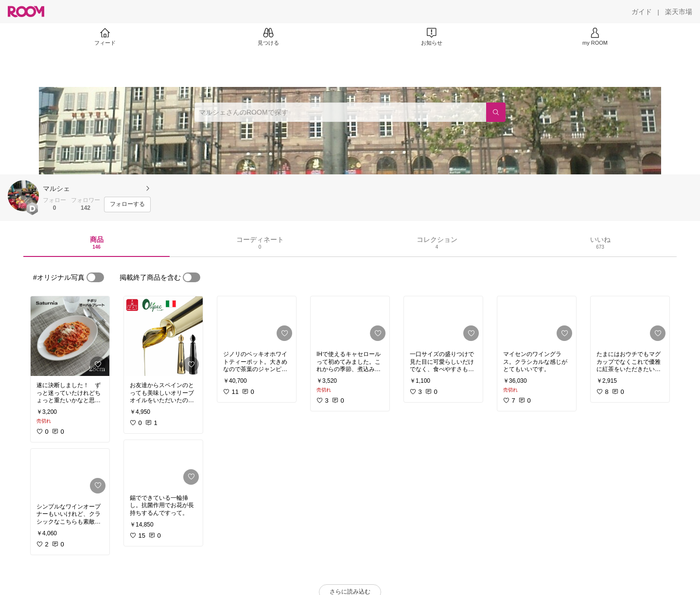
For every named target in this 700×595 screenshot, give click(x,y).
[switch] (95, 277)
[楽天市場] (679, 12)
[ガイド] (642, 12)
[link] (70, 336)
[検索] (496, 112)
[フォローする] (127, 204)
